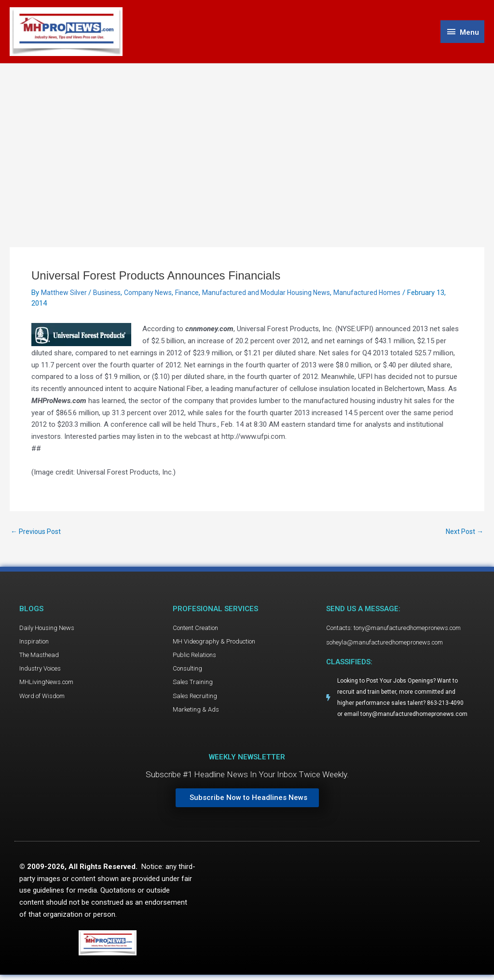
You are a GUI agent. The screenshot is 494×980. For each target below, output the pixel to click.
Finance (192, 295)
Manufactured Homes (379, 295)
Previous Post (37, 534)
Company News (151, 295)
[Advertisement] (247, 139)
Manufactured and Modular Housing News (274, 295)
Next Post (463, 534)
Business (109, 295)
